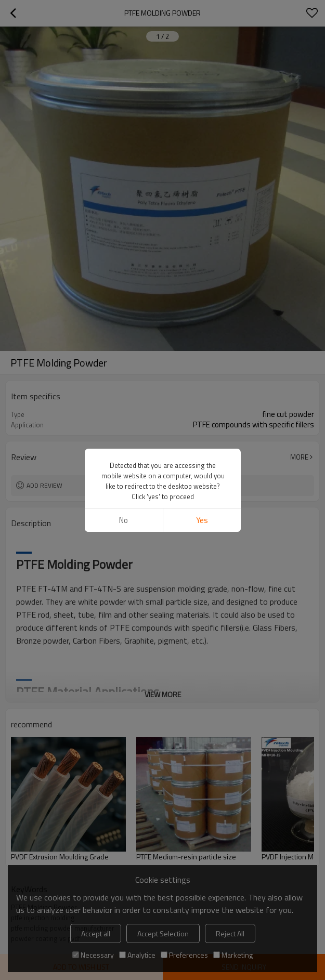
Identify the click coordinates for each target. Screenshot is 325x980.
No (123, 520)
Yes (201, 520)
